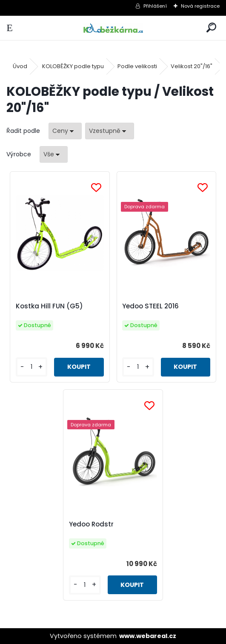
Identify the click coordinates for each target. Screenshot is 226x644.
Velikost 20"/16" (192, 66)
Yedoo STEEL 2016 (150, 306)
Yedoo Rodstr (91, 524)
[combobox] (65, 131)
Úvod (20, 66)
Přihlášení (155, 6)
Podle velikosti (137, 66)
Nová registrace (200, 6)
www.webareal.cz (148, 636)
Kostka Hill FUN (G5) (49, 306)
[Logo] (113, 28)
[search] (211, 28)
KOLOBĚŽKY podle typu (73, 66)
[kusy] (31, 367)
